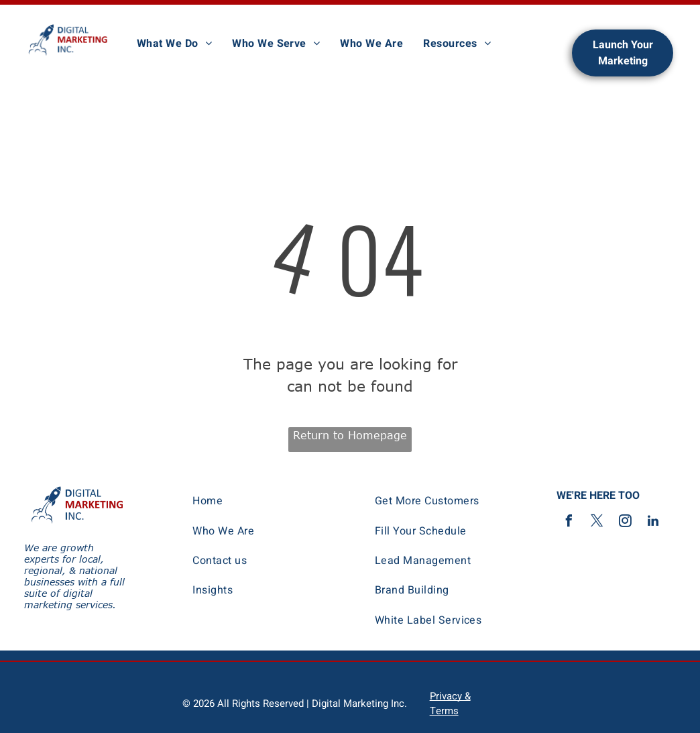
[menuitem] (174, 44)
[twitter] (597, 523)
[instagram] (625, 523)
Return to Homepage (350, 435)
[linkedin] (653, 523)
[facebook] (569, 523)
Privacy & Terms (450, 703)
